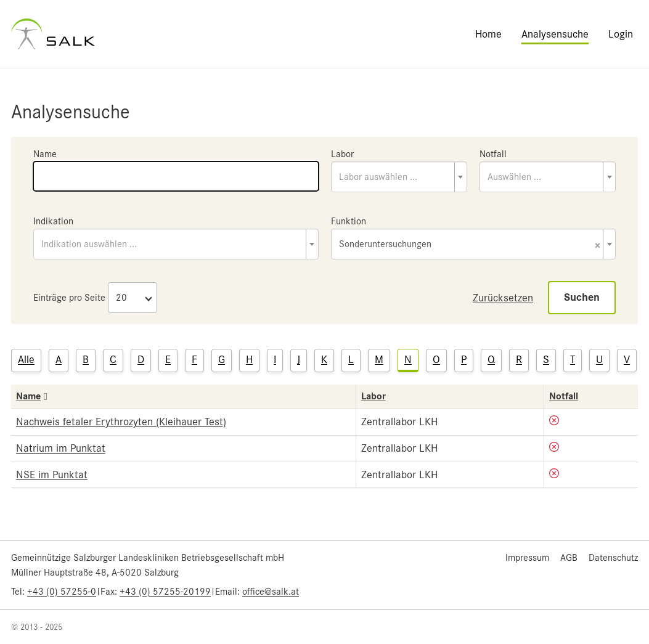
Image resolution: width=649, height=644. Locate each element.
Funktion (349, 221)
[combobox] (399, 177)
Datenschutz (613, 558)
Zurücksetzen (503, 298)
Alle (26, 359)
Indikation (53, 221)
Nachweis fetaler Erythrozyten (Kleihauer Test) (121, 422)
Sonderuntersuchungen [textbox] (470, 245)
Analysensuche (555, 34)
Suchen (582, 297)
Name (45, 154)
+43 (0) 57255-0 (62, 592)
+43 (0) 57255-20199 (165, 592)
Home (488, 34)
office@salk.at (271, 592)
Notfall (493, 154)
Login (621, 34)
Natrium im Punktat (61, 448)
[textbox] (399, 177)
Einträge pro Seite (69, 298)
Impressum (527, 558)
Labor (342, 154)
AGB (569, 558)
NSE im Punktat (52, 475)
